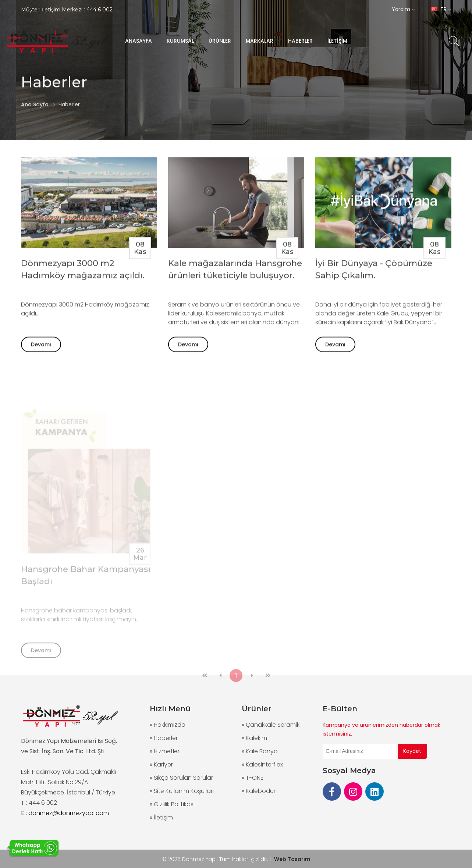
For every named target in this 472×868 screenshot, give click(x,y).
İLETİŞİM (337, 41)
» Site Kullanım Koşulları (182, 791)
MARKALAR (260, 41)
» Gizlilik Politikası (172, 804)
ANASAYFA (139, 41)
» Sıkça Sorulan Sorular (181, 778)
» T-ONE (253, 778)
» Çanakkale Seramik (271, 725)
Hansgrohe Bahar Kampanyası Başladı (86, 588)
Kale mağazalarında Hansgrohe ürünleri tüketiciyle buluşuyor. (235, 273)
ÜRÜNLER (220, 41)
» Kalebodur (259, 791)
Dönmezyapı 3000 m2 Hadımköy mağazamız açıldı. (83, 273)
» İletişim (161, 817)
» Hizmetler (165, 751)
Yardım (403, 9)
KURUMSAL (180, 41)
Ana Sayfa (35, 112)
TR (441, 9)
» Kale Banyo (260, 751)
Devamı (41, 348)
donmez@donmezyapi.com (69, 813)
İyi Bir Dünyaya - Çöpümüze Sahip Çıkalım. (374, 273)
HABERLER (300, 41)
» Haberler (164, 738)
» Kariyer (161, 764)
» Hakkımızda (168, 725)
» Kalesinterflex (262, 764)
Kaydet (412, 751)
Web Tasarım (292, 859)
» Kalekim (254, 738)
